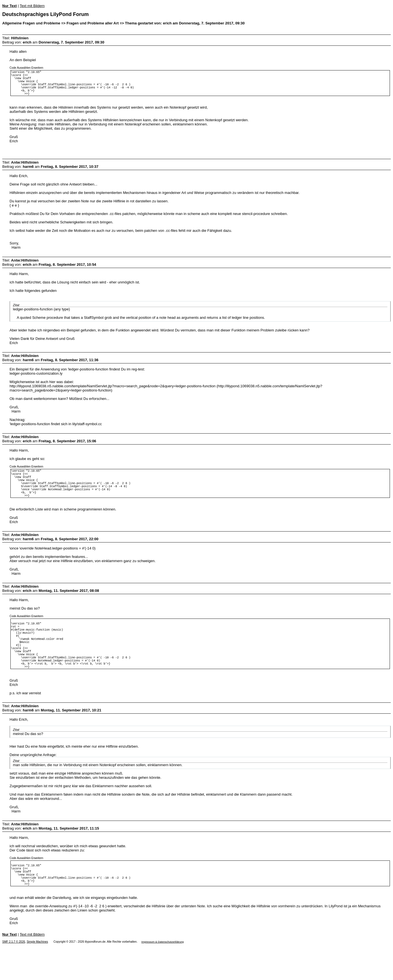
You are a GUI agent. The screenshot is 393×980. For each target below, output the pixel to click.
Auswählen (24, 68)
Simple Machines (37, 976)
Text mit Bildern (32, 6)
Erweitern (37, 68)
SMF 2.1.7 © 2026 (14, 976)
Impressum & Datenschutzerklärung (163, 976)
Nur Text (10, 6)
